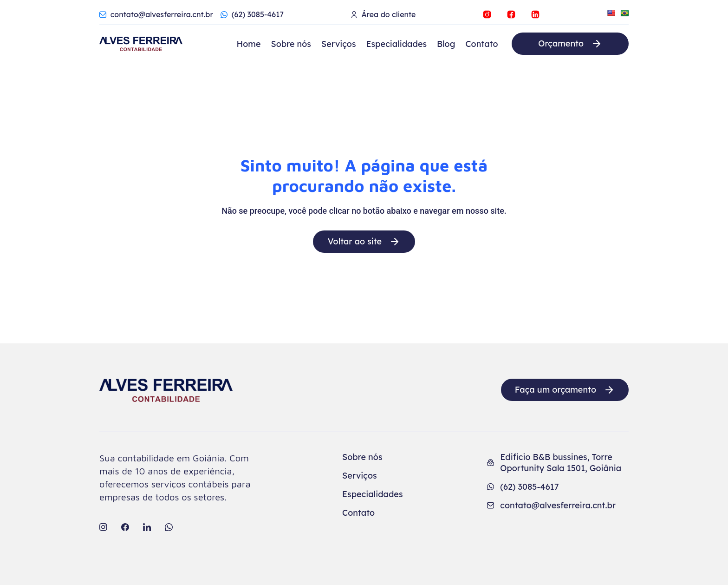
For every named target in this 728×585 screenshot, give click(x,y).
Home (249, 44)
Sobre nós (291, 44)
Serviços (339, 44)
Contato (481, 44)
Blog (446, 44)
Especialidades (397, 44)
